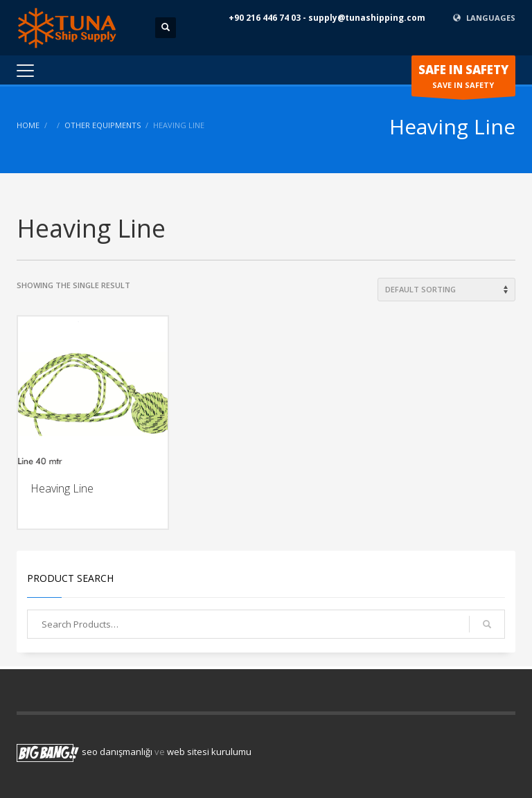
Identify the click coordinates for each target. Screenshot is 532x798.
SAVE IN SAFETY (463, 79)
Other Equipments (103, 125)
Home (28, 125)
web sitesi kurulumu (209, 752)
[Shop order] (446, 290)
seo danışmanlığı (117, 752)
